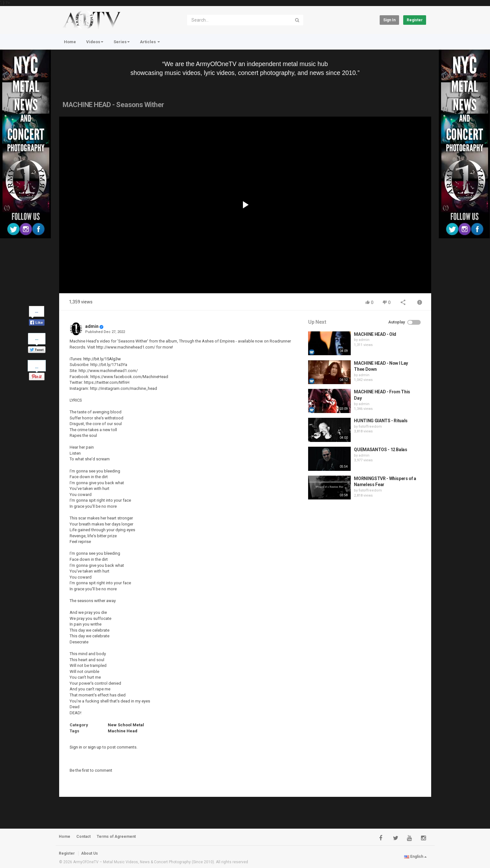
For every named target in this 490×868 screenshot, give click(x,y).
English (415, 857)
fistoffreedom (370, 427)
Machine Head (123, 731)
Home (70, 42)
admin (92, 326)
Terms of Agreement (116, 837)
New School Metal (126, 725)
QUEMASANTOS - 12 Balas (380, 450)
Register (415, 20)
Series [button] (122, 42)
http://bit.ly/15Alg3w (102, 359)
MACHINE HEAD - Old (375, 334)
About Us (90, 853)
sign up (95, 747)
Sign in (389, 20)
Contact (83, 837)
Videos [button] (95, 42)
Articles (150, 42)
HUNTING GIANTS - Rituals (381, 421)
